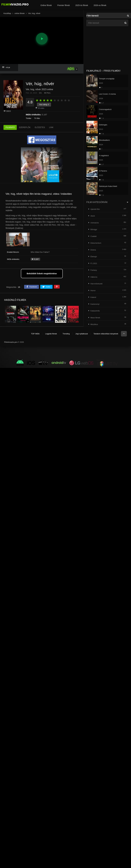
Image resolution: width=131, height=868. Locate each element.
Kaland (93, 297)
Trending (66, 334)
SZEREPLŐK (25, 127)
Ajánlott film (95, 209)
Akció (93, 216)
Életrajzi (94, 257)
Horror (93, 291)
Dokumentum (96, 243)
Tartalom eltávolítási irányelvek (106, 334)
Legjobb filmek (51, 334)
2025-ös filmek (82, 5)
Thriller (29, 118)
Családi (93, 236)
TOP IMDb (35, 334)
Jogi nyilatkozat (82, 334)
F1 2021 (94, 263)
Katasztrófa (95, 311)
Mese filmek (95, 318)
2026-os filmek (100, 5)
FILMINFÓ (10, 127)
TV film (37, 118)
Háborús (94, 277)
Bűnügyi (94, 229)
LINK (51, 127)
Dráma (93, 250)
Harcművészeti (96, 284)
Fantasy (94, 270)
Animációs (95, 223)
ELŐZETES (40, 127)
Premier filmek (63, 5)
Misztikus (94, 324)
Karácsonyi (95, 304)
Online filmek (46, 5)
